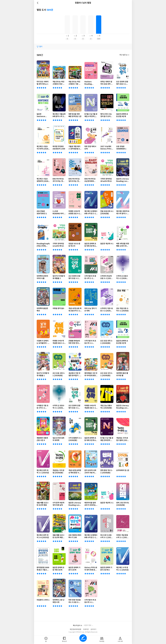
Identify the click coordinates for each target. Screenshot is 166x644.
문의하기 (93, 629)
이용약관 (86, 629)
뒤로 (38, 3)
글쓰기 (83, 638)
